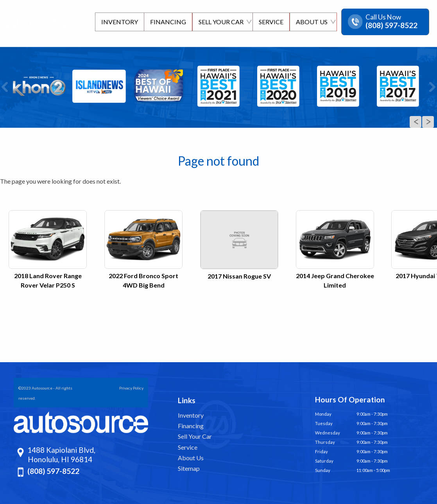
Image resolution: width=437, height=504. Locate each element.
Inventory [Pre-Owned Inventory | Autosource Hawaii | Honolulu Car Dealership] (118, 22)
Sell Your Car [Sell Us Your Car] (220, 22)
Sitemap (189, 468)
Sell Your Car (195, 436)
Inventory (191, 415)
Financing (191, 426)
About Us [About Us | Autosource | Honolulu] (311, 22)
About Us (191, 458)
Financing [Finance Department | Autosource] (167, 22)
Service (188, 447)
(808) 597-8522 (53, 471)
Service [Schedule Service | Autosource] (270, 22)
